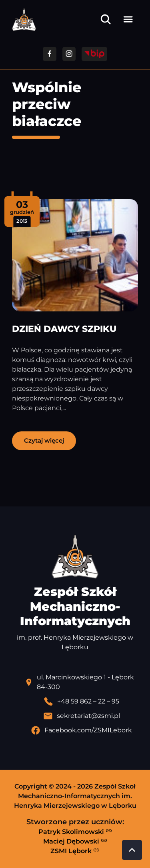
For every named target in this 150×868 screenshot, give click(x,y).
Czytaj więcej (44, 440)
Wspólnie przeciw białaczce (47, 104)
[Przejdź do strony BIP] (94, 54)
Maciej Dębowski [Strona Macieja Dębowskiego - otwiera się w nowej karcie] (75, 841)
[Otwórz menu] (128, 19)
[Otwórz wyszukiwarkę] (106, 19)
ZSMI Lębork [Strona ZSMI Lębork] (75, 851)
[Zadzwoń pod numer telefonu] (81, 701)
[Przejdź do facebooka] (49, 54)
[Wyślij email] (81, 716)
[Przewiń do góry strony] (132, 850)
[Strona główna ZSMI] (24, 19)
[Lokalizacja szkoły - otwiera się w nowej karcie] (81, 682)
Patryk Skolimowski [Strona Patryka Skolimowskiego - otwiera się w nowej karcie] (75, 831)
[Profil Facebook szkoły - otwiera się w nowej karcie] (81, 730)
